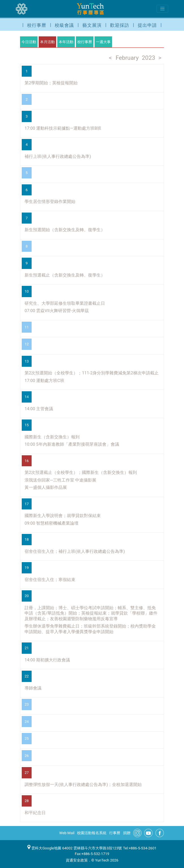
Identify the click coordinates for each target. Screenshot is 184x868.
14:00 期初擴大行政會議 (47, 660)
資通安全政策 (77, 860)
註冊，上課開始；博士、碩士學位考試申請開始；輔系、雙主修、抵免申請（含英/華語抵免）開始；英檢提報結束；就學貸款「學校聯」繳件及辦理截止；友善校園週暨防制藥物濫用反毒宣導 (91, 613)
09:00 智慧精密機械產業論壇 (52, 523)
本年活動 (66, 42)
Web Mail (67, 833)
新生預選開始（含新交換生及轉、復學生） (65, 230)
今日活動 (29, 42)
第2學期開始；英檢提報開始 (51, 83)
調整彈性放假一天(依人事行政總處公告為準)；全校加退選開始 (83, 785)
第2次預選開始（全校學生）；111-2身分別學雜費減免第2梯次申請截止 (92, 373)
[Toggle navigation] (162, 9)
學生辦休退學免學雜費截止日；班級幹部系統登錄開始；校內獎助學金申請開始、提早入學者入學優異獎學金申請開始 (90, 629)
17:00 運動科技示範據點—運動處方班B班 (63, 128)
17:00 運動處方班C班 (44, 381)
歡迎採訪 (120, 25)
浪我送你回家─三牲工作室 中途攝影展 (60, 480)
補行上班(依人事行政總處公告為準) (58, 156)
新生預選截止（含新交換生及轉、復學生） (65, 275)
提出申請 (147, 25)
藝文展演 (92, 25)
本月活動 (47, 42)
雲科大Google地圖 (44, 848)
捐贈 (127, 833)
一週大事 (103, 42)
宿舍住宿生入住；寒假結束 (50, 580)
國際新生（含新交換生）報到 (52, 437)
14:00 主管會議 (39, 409)
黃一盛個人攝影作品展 (46, 487)
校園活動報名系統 (92, 833)
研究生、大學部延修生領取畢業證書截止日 (65, 303)
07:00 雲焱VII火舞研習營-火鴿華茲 (57, 311)
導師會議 (33, 688)
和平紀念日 (35, 813)
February (127, 58)
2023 (149, 58)
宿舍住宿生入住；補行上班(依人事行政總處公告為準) (75, 551)
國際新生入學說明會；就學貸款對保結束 (63, 516)
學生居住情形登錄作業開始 (50, 202)
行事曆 (115, 833)
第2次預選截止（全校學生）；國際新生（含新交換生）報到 (81, 472)
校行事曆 (37, 25)
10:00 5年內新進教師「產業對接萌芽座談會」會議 (72, 444)
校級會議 (64, 25)
